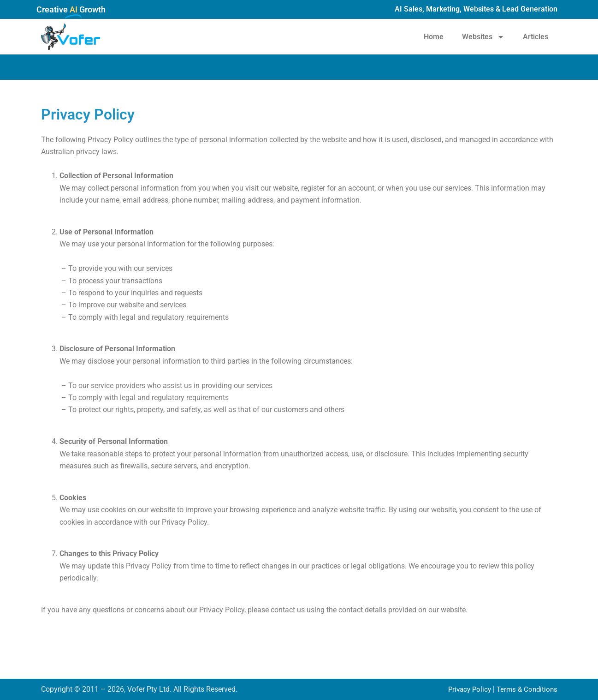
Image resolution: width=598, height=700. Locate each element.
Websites (483, 37)
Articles (536, 37)
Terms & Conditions (526, 689)
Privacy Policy (465, 689)
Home (434, 37)
